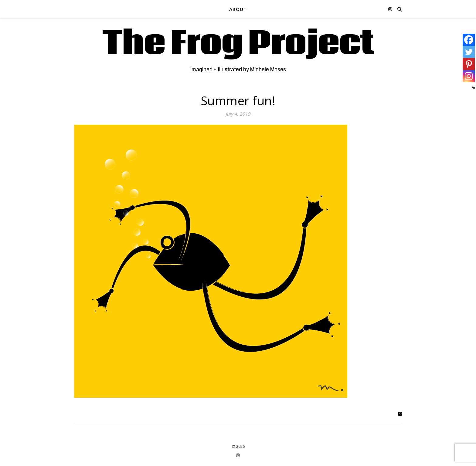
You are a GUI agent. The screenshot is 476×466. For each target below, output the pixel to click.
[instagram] (390, 9)
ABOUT (238, 9)
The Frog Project (238, 44)
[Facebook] (469, 40)
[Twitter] (469, 52)
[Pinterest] (469, 64)
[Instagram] (469, 76)
